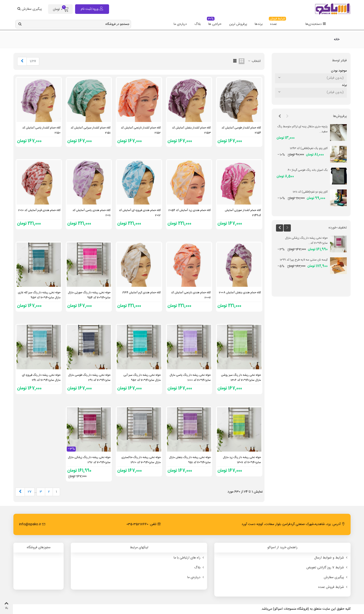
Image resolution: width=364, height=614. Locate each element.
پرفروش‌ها (340, 116)
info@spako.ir (32, 524)
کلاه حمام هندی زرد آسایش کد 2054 (190, 210)
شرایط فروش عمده (333, 587)
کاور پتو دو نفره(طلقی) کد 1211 (310, 192)
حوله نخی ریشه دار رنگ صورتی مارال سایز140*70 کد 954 (89, 295)
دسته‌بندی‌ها (316, 24)
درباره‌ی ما (180, 24)
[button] (287, 116)
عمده (275, 23)
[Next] (22, 61)
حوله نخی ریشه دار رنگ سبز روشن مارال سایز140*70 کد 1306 (241, 378)
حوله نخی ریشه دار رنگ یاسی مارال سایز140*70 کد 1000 (190, 378)
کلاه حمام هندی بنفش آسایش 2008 (240, 293)
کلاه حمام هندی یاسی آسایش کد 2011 (91, 213)
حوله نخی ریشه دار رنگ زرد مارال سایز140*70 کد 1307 (242, 460)
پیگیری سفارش (336, 577)
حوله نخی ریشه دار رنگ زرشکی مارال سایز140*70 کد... (306, 241)
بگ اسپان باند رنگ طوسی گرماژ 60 (308, 170)
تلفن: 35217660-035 (144, 524)
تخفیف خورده (338, 228)
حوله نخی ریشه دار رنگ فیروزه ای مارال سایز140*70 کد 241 (41, 378)
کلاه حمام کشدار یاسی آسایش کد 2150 (41, 130)
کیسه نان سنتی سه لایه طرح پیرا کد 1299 (304, 260)
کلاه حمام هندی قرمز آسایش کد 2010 (39, 210)
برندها (259, 24)
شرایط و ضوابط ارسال (331, 558)
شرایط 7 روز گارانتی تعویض (327, 568)
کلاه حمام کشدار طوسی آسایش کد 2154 (241, 130)
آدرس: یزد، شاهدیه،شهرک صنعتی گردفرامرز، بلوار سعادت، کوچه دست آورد (293, 524)
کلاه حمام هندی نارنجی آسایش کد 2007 (191, 295)
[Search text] (77, 24)
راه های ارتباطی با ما (189, 558)
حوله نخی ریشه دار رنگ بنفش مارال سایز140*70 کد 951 (190, 460)
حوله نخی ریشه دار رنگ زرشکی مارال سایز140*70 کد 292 (89, 460)
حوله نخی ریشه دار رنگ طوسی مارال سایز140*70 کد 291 (89, 378)
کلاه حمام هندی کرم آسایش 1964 (141, 293)
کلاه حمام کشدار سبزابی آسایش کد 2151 (91, 130)
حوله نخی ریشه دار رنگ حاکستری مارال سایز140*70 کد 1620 (141, 460)
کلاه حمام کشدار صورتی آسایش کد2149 (243, 213)
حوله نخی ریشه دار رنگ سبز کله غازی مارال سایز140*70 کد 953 (39, 295)
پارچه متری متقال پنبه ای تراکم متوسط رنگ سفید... (303, 129)
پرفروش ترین (238, 24)
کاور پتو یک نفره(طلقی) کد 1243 (309, 148)
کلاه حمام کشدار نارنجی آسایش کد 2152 (141, 130)
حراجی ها (214, 23)
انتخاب (254, 61)
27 (30, 492)
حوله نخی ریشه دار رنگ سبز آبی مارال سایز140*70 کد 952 (142, 378)
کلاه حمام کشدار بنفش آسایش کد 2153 (191, 130)
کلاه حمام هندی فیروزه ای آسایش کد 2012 (140, 213)
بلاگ (198, 24)
